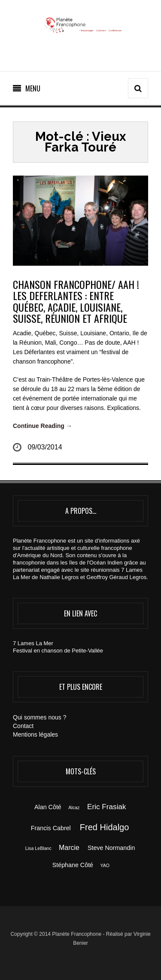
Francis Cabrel (51, 828)
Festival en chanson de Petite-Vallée (58, 651)
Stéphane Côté (73, 865)
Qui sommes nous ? (40, 717)
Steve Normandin (111, 848)
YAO (105, 865)
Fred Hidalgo (105, 827)
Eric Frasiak (106, 807)
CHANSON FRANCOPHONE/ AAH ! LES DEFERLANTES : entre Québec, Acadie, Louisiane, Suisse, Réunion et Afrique (76, 301)
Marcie (69, 848)
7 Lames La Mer (33, 643)
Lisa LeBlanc (38, 848)
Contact (23, 726)
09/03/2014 (45, 447)
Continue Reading (43, 426)
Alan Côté (48, 807)
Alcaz (74, 807)
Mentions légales (35, 734)
